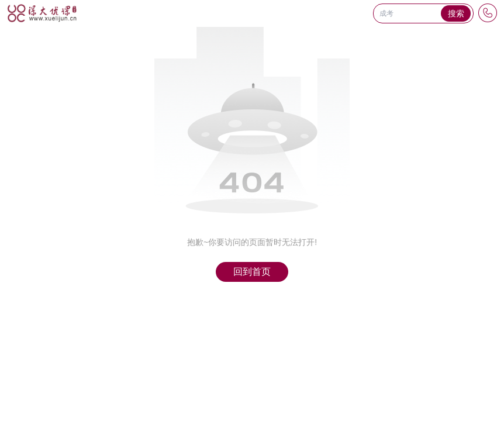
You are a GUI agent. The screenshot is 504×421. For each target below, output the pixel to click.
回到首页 (252, 272)
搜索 (456, 13)
